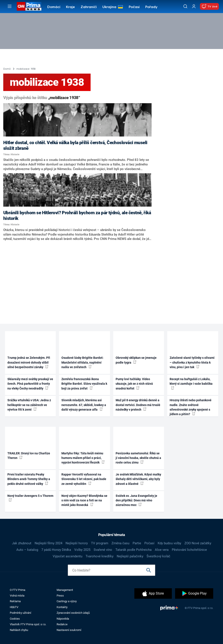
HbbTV (14, 607)
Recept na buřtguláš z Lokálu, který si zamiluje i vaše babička (191, 383)
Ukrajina (109, 7)
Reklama (15, 601)
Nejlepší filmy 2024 (48, 543)
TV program (100, 543)
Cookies (15, 619)
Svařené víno (103, 550)
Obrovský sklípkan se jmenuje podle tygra (136, 360)
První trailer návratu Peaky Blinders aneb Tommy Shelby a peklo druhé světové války (29, 479)
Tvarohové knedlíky (100, 556)
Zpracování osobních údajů (73, 613)
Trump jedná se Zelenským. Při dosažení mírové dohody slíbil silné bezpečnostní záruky (29, 362)
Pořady (151, 7)
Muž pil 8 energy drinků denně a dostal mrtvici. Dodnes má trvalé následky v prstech (138, 405)
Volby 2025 (82, 550)
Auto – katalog (27, 550)
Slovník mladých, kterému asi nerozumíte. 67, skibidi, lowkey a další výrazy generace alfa (84, 405)
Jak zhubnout (22, 543)
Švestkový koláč (158, 556)
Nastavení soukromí (69, 630)
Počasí (134, 7)
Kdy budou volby (169, 543)
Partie (137, 543)
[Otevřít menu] (10, 6)
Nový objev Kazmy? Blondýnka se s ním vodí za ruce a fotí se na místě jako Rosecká (84, 500)
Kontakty (62, 607)
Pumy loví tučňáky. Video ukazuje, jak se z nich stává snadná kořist (134, 384)
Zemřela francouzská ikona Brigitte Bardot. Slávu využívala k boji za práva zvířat (84, 384)
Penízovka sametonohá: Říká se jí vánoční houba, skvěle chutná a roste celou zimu (138, 458)
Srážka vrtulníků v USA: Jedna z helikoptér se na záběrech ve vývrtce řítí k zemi (29, 405)
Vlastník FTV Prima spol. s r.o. (28, 624)
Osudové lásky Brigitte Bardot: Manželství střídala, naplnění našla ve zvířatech (82, 362)
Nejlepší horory (77, 543)
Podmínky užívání (20, 613)
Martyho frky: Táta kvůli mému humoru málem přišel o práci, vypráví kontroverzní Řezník (83, 458)
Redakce (62, 624)
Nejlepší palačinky (130, 556)
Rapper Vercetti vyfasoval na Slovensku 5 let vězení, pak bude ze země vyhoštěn (84, 479)
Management (65, 590)
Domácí (54, 7)
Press (60, 596)
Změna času (120, 543)
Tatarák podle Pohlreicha (133, 550)
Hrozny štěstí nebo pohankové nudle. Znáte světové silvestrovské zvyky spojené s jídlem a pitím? (191, 407)
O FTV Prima (18, 590)
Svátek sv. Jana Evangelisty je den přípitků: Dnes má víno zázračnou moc (136, 500)
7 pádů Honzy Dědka (56, 550)
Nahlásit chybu (19, 630)
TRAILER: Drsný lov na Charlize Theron (29, 456)
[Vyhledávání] (185, 6)
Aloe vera (162, 550)
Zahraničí (89, 7)
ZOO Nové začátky (198, 543)
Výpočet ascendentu (68, 556)
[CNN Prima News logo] (29, 6)
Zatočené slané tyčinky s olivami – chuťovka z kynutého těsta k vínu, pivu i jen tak (192, 362)
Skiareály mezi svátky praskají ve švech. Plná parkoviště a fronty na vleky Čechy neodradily (30, 384)
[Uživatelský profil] (194, 6)
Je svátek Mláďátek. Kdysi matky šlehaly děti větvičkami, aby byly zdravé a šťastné (138, 479)
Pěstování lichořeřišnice (189, 550)
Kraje (70, 7)
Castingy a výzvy (67, 601)
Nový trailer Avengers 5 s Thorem (30, 498)
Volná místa (17, 596)
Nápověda (63, 619)
